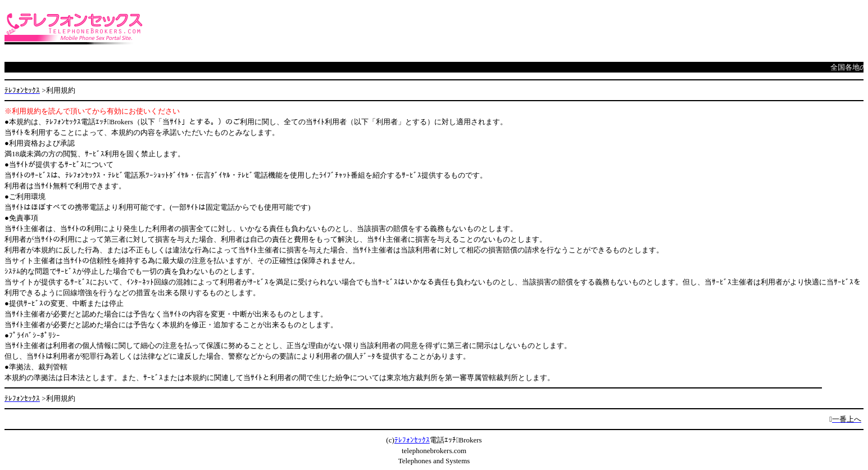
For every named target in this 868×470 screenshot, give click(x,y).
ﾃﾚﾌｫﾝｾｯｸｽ (412, 440)
